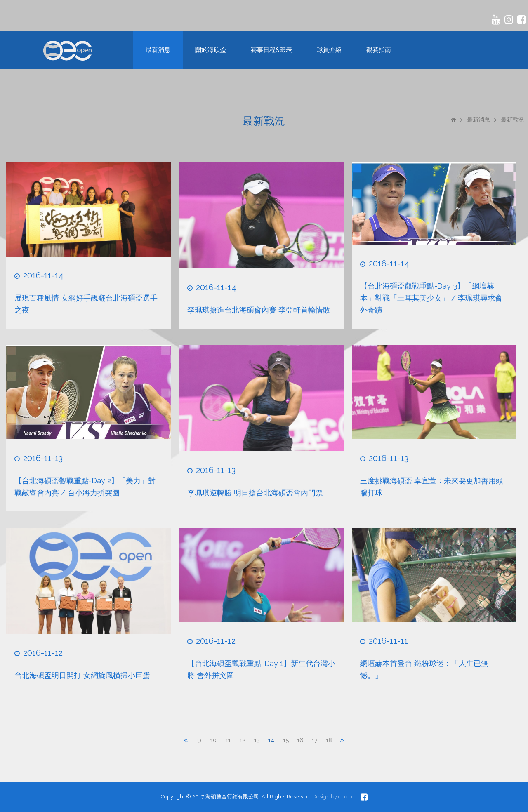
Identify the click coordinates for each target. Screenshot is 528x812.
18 (329, 740)
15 (286, 740)
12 (243, 740)
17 (315, 740)
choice (346, 797)
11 (228, 740)
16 (300, 740)
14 (271, 740)
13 (257, 740)
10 (213, 740)
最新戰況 (512, 120)
